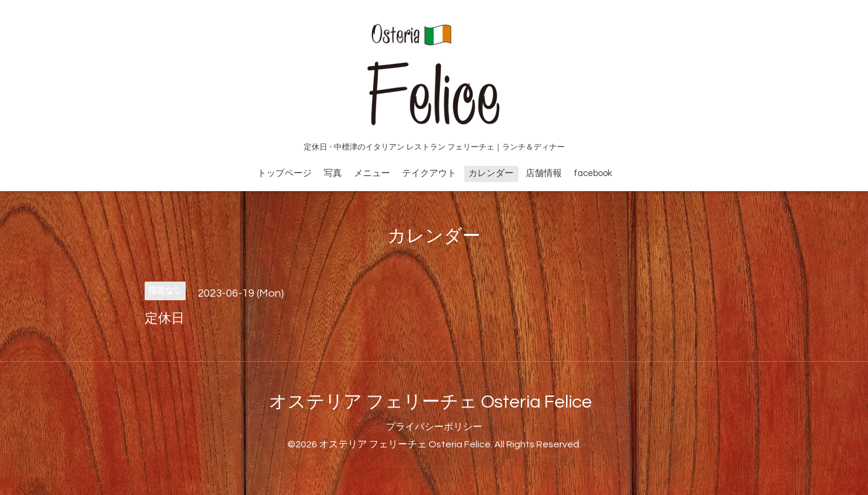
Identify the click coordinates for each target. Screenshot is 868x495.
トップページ (285, 173)
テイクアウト (429, 173)
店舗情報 (544, 173)
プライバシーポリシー (434, 427)
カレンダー (491, 173)
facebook (593, 173)
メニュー (372, 173)
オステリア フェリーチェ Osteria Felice (430, 402)
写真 (333, 173)
